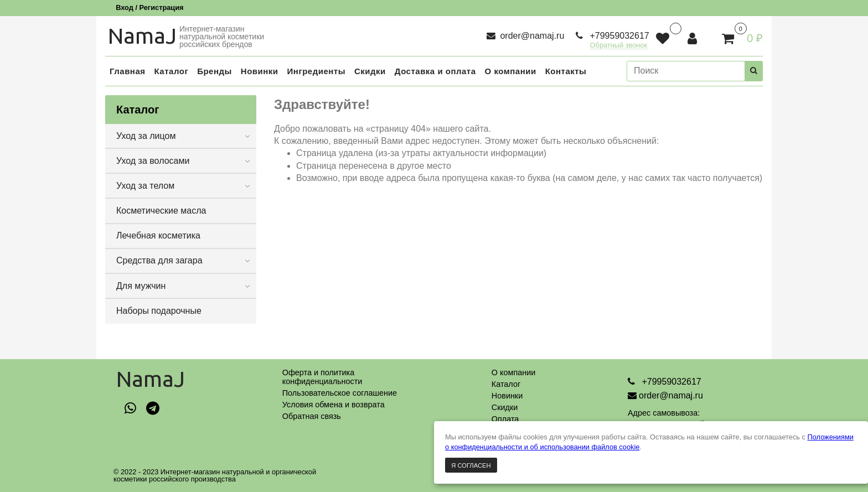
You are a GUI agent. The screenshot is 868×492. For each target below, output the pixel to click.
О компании (513, 372)
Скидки (505, 407)
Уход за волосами (153, 161)
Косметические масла (161, 211)
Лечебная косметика (158, 235)
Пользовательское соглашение (340, 393)
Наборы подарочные (159, 311)
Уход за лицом (146, 136)
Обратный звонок (619, 46)
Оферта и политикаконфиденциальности (322, 377)
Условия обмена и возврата (334, 405)
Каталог (506, 384)
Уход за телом (145, 186)
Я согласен (471, 465)
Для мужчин (141, 286)
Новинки (507, 396)
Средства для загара (159, 260)
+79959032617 (618, 36)
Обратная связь (312, 416)
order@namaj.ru (531, 36)
